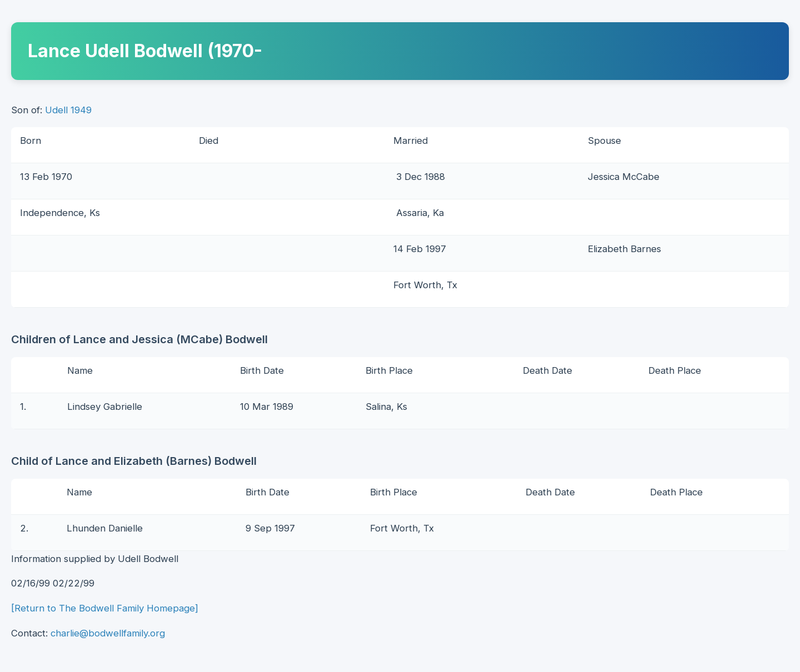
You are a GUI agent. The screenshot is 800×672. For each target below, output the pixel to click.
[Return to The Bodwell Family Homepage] (105, 608)
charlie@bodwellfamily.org (108, 633)
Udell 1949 (68, 110)
